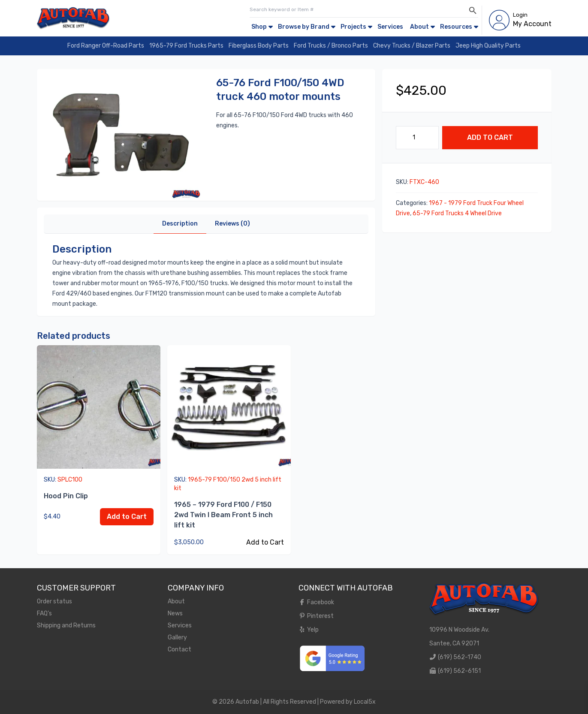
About (419, 27)
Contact (179, 649)
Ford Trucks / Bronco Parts (331, 46)
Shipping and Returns (66, 625)
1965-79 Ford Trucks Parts (186, 46)
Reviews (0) (232, 224)
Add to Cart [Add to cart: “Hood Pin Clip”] (127, 517)
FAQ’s (44, 613)
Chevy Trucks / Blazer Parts (412, 46)
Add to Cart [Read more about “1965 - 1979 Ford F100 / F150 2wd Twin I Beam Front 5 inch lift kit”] (265, 542)
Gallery (177, 637)
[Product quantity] (417, 138)
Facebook (317, 602)
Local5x (365, 702)
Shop (259, 27)
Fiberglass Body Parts (259, 46)
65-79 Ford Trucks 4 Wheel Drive (457, 213)
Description (180, 224)
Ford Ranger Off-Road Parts (106, 46)
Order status (54, 601)
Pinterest (316, 616)
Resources (456, 27)
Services (390, 27)
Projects (353, 27)
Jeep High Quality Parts (488, 46)
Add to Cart (490, 137)
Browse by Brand (304, 27)
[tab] (180, 224)
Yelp (309, 630)
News (175, 613)
